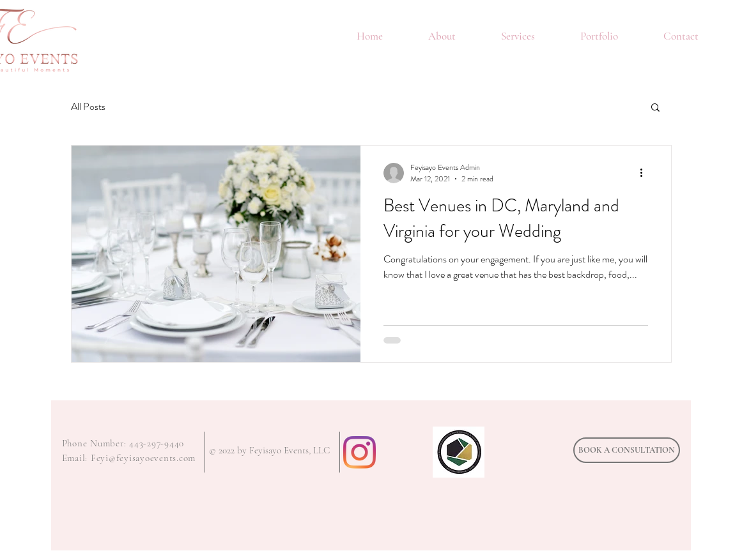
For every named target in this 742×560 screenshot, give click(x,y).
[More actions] (646, 173)
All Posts (88, 107)
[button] (655, 108)
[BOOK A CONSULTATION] (627, 450)
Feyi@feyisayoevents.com (143, 458)
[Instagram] (359, 452)
